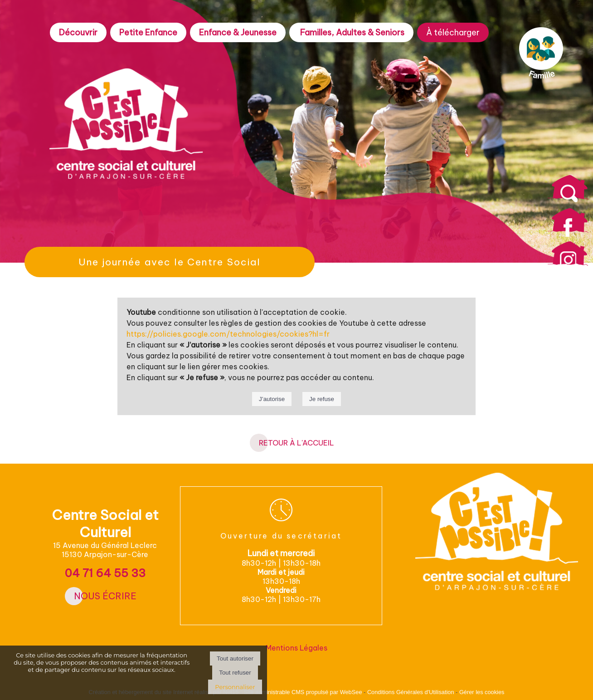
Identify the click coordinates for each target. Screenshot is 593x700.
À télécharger (453, 32)
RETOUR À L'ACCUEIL (296, 443)
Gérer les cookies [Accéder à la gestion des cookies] (482, 692)
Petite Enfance (148, 32)
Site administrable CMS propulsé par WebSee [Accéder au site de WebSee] (303, 692)
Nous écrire (105, 596)
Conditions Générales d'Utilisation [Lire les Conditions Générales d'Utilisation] (411, 692)
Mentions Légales (296, 648)
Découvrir (78, 32)
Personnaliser (235, 687)
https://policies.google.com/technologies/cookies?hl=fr (228, 334)
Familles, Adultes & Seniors (351, 32)
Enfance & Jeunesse (238, 32)
